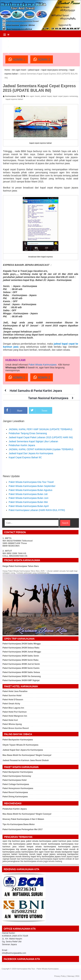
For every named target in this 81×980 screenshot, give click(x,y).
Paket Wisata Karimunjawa (43, 365)
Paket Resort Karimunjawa (15, 792)
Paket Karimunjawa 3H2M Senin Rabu (21, 660)
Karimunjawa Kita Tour (26, 969)
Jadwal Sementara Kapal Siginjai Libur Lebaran (33, 441)
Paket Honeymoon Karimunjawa (18, 788)
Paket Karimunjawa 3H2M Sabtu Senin (21, 656)
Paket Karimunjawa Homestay (17, 776)
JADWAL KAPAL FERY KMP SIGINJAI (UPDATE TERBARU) (40, 429)
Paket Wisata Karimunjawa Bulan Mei (28, 502)
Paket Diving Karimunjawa (15, 797)
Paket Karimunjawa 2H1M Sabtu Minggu (22, 644)
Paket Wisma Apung (12, 724)
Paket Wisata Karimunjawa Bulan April (29, 506)
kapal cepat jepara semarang (54, 70)
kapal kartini (59, 859)
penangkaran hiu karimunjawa (22, 861)
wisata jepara (27, 849)
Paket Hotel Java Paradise (15, 691)
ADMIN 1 (17, 59)
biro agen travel (19, 70)
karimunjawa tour (70, 844)
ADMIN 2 (42, 59)
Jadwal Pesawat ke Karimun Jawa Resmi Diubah (26, 760)
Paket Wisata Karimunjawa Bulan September (32, 486)
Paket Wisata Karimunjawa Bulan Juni (29, 498)
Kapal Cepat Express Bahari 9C (25, 457)
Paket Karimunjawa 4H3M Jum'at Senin (21, 664)
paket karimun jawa (62, 841)
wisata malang (55, 861)
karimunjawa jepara (68, 847)
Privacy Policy (60, 976)
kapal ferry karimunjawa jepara (46, 857)
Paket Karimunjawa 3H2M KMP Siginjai (21, 680)
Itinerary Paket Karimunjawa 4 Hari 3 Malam (23, 819)
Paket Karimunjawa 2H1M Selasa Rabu (21, 648)
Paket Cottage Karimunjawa (16, 784)
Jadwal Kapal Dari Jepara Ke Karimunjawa (31, 453)
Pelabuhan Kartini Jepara (22, 445)
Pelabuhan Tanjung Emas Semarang (28, 433)
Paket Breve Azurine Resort (16, 728)
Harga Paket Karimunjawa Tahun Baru (21, 566)
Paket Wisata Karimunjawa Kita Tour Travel (31, 482)
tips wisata (56, 852)
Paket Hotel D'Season (13, 700)
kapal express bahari (14, 99)
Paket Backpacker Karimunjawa (18, 740)
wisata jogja (42, 861)
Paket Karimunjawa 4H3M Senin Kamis (21, 668)
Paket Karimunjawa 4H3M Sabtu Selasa (21, 672)
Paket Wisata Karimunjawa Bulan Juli (28, 494)
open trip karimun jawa (14, 841)
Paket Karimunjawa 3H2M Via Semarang (22, 676)
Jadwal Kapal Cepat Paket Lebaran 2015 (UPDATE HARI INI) (41, 437)
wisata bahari (55, 849)
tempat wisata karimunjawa (41, 847)
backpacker (67, 852)
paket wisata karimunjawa (39, 841)
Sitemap (71, 976)
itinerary (26, 857)
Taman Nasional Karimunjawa (48, 398)
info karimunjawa (17, 844)
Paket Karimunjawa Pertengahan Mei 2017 (23, 829)
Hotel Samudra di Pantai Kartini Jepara (36, 391)
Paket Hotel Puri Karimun (15, 712)
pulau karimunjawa (25, 852)
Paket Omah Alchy (11, 704)
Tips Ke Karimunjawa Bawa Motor (19, 824)
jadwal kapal (34, 70)
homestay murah (27, 854)
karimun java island (13, 847)
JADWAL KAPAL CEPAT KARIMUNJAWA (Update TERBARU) (41, 449)
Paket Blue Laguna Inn (13, 708)
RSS (77, 976)
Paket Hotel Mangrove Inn (15, 716)
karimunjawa (54, 844)
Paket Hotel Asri (10, 720)
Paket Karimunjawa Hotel (14, 780)
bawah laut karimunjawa (22, 859)
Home (7, 70)
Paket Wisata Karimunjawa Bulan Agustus (31, 490)
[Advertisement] (42, 42)
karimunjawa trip (11, 849)
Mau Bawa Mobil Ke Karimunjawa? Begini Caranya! (27, 755)
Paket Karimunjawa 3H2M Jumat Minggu (22, 652)
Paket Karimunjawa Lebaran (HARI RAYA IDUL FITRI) (37, 510)
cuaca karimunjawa (43, 859)
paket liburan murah (37, 844)
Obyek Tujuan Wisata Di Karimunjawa (20, 745)
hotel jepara (67, 857)
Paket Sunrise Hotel (12, 696)
